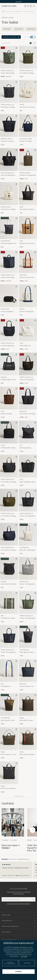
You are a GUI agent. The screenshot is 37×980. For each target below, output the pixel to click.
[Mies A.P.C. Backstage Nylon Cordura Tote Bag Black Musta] (28, 432)
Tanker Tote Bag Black (28, 516)
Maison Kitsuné (6, 207)
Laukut (11, 18)
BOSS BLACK (23, 411)
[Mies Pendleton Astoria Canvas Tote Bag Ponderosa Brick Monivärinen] (28, 262)
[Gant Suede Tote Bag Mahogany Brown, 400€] (9, 402)
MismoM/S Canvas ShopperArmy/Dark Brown (26, 720)
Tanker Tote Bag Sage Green (27, 618)
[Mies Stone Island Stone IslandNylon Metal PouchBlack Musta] (9, 296)
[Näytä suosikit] (28, 6)
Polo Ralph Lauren (26, 139)
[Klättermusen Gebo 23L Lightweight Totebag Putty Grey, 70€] (28, 539)
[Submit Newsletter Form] (33, 899)
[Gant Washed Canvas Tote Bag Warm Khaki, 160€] (28, 232)
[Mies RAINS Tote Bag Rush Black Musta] (28, 193)
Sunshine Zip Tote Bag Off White (28, 107)
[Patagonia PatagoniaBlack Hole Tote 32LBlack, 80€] (9, 368)
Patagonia (4, 377)
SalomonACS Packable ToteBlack (9, 584)
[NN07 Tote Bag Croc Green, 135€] (9, 607)
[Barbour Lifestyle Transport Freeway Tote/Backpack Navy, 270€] (9, 130)
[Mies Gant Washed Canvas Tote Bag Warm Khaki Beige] (28, 228)
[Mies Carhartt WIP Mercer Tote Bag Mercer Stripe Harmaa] (28, 568)
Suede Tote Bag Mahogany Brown (7, 414)
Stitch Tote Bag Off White (26, 312)
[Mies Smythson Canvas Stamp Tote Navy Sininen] (28, 670)
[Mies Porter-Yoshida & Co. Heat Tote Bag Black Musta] (9, 159)
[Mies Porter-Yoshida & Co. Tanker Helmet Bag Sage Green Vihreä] (9, 57)
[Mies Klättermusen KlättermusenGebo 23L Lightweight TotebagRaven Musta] (9, 228)
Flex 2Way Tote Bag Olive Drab (27, 73)
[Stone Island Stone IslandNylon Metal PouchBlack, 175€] (9, 300)
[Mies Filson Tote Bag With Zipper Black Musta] (9, 432)
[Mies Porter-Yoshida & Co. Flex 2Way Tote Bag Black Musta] (9, 91)
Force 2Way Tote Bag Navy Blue (8, 550)
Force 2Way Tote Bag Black (8, 482)
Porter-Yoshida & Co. (8, 71)
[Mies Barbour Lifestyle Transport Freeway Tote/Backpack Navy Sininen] (9, 125)
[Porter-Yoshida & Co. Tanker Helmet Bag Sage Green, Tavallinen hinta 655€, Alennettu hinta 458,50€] (9, 62)
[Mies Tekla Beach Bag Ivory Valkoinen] (28, 330)
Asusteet (5, 18)
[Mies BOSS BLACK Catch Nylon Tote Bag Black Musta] (28, 398)
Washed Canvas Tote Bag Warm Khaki (27, 243)
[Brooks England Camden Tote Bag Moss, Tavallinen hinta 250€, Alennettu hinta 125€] (28, 164)
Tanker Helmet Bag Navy (7, 278)
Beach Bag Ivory (25, 346)
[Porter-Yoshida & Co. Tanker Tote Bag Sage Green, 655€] (28, 607)
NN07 (2, 616)
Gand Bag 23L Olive (8, 720)
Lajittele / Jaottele (11, 37)
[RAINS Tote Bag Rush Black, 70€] (28, 198)
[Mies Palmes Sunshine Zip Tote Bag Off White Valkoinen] (28, 91)
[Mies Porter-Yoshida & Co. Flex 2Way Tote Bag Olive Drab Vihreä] (28, 57)
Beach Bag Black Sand (28, 482)
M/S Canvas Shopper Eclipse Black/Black (8, 788)
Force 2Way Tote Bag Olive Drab (8, 516)
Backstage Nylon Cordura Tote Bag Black (26, 448)
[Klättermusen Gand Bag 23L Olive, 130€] (9, 709)
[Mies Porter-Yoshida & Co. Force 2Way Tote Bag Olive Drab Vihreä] (9, 500)
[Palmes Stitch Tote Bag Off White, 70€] (28, 300)
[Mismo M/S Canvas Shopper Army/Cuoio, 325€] (28, 743)
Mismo (22, 718)
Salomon (4, 582)
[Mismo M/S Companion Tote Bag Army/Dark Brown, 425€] (9, 743)
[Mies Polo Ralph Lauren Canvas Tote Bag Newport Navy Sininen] (28, 125)
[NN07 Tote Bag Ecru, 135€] (9, 675)
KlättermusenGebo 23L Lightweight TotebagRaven (9, 243)
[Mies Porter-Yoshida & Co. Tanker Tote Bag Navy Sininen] (9, 636)
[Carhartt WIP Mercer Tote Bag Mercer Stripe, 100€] (28, 573)
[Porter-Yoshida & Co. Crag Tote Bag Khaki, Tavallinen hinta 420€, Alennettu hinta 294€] (28, 368)
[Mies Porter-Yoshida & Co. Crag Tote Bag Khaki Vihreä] (28, 364)
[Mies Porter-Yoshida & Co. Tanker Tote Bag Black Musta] (28, 500)
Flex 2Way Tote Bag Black (8, 107)
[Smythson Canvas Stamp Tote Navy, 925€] (28, 675)
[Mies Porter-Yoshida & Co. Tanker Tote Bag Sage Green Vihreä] (28, 602)
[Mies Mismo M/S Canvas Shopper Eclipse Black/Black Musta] (9, 773)
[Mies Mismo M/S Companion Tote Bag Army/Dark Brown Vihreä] (9, 739)
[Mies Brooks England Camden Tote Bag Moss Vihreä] (28, 159)
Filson (3, 445)
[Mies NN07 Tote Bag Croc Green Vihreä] (9, 602)
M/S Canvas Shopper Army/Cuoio (27, 754)
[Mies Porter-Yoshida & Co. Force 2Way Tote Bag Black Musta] (9, 466)
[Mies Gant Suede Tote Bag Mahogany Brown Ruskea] (9, 398)
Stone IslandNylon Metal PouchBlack (7, 312)
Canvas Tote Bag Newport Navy (26, 141)
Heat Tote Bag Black (8, 175)
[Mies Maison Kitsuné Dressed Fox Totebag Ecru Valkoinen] (9, 193)
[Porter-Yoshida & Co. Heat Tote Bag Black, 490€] (9, 164)
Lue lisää (24, 956)
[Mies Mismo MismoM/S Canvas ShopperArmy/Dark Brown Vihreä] (28, 705)
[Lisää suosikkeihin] (16, 48)
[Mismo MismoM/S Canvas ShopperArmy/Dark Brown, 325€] (28, 709)
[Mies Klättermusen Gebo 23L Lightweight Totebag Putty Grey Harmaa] (28, 534)
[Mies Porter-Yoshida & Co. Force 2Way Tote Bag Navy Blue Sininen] (9, 534)
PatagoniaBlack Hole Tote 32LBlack (8, 380)
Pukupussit (31, 29)
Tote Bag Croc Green (8, 618)
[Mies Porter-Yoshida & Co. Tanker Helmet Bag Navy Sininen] (9, 262)
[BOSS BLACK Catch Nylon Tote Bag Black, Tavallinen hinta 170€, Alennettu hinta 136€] (28, 402)
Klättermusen (5, 241)
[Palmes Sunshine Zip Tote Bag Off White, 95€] (28, 96)
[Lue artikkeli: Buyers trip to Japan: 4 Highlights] (13, 830)
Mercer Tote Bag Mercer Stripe (28, 584)
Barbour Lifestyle (7, 139)
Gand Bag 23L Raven (27, 652)
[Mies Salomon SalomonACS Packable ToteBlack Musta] (9, 568)
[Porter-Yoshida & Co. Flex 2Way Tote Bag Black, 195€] (9, 96)
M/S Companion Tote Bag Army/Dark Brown (8, 754)
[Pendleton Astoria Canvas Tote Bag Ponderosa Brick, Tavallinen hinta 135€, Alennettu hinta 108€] (28, 266)
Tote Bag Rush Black (27, 209)
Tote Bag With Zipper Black (8, 448)
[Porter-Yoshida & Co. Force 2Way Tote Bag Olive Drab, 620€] (9, 505)
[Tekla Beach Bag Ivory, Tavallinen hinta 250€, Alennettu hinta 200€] (28, 334)
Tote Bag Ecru (6, 686)
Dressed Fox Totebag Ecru (8, 209)
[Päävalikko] (34, 6)
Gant (21, 241)
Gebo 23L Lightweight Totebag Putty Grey (27, 550)
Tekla (22, 343)
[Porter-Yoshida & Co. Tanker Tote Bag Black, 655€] (28, 505)
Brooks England (25, 173)
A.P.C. (21, 445)
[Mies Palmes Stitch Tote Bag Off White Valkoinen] (28, 296)
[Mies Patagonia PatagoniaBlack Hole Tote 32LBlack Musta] (9, 364)
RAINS (21, 207)
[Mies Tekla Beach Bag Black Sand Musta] (28, 466)
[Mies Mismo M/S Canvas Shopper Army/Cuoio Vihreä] (28, 739)
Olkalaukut (19, 29)
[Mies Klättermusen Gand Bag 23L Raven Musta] (28, 636)
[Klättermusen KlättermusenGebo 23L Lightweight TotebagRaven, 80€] (9, 232)
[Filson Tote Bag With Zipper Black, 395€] (9, 436)
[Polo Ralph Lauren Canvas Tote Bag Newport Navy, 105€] (28, 130)
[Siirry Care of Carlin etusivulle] (9, 6)
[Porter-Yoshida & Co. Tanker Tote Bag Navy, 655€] (9, 641)
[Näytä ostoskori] (31, 6)
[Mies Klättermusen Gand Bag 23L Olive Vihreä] (9, 705)
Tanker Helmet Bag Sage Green (7, 73)
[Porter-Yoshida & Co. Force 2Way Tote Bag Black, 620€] (9, 471)
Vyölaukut (7, 29)
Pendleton (23, 275)
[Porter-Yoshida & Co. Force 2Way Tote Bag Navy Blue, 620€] (9, 539)
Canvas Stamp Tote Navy (27, 686)
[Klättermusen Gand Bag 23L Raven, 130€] (28, 641)
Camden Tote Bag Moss (28, 175)
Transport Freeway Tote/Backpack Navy (8, 141)
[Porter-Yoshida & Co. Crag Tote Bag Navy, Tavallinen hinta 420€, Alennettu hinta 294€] (9, 334)
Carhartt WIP (24, 582)
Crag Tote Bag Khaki (27, 380)
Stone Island (5, 309)
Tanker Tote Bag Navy (8, 652)
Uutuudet (19, 1)
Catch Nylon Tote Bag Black (27, 414)
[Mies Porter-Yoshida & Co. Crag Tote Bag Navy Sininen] (9, 330)
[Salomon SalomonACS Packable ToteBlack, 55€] (9, 573)
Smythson (23, 684)
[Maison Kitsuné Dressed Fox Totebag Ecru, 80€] (9, 198)
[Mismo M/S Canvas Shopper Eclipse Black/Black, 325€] (9, 777)
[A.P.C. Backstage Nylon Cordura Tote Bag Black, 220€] (28, 436)
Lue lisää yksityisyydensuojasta (18, 904)
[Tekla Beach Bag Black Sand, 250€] (28, 471)
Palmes (22, 105)
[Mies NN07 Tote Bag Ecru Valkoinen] (9, 670)
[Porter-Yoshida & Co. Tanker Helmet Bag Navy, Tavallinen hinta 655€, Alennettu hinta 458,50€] (9, 266)
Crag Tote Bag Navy (8, 346)
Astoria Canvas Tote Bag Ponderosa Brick (27, 278)
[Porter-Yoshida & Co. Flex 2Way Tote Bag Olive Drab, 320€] (28, 62)
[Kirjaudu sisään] (25, 6)
